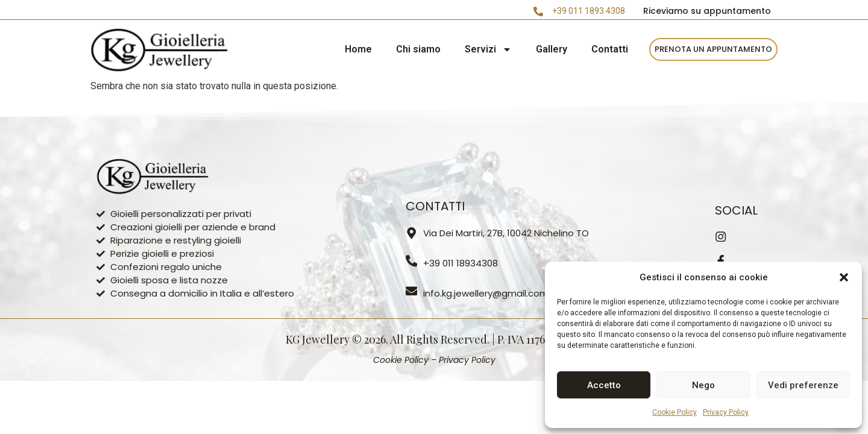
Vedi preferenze (803, 385)
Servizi (488, 49)
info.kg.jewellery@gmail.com (486, 293)
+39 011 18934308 (461, 263)
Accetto (604, 385)
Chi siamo (418, 49)
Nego (703, 385)
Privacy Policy (726, 412)
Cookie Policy (675, 412)
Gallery (552, 49)
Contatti (610, 49)
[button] (844, 277)
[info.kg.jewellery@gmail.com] (412, 291)
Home (358, 49)
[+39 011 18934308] (412, 261)
